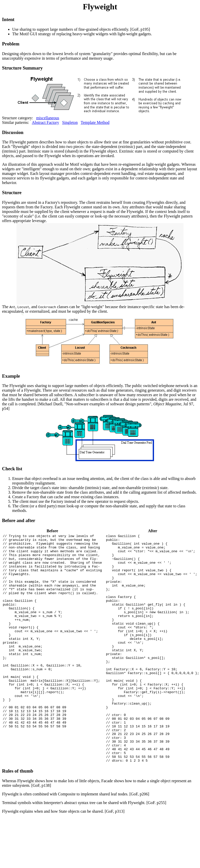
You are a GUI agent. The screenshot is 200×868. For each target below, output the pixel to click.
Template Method (95, 122)
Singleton (70, 122)
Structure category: (100, 93)
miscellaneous (48, 118)
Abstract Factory (45, 122)
